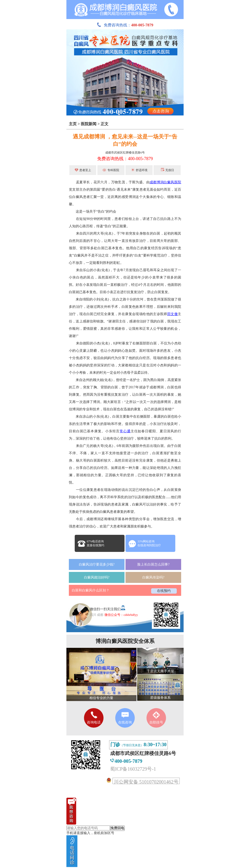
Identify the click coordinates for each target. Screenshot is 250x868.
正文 (104, 124)
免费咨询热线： (125, 25)
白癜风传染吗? (153, 577)
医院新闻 (89, 124)
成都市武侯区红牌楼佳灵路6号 (125, 153)
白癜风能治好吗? (97, 577)
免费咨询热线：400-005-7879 (125, 159)
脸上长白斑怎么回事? (153, 564)
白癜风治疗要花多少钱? (97, 564)
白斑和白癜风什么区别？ (91, 590)
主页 (73, 124)
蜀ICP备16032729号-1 (133, 769)
